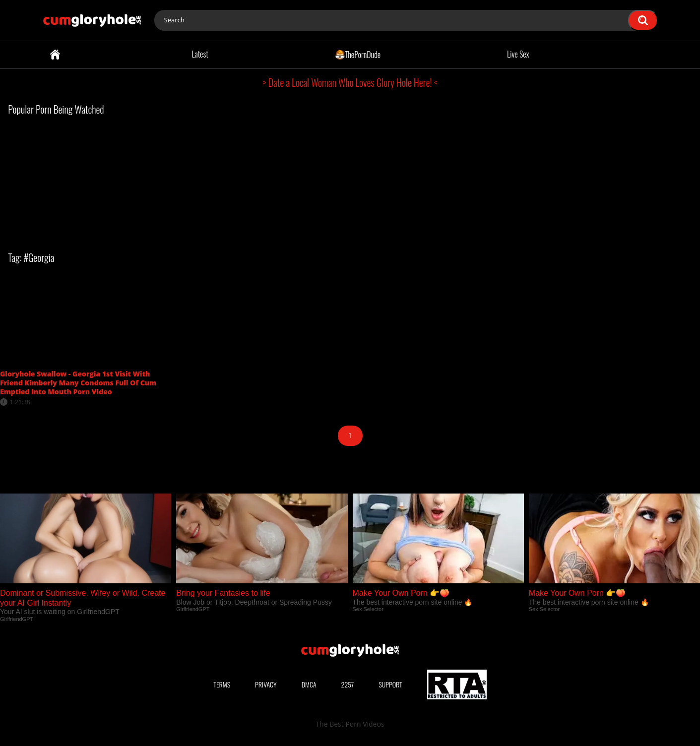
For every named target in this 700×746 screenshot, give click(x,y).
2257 (348, 684)
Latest (200, 54)
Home (55, 55)
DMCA (309, 684)
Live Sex (518, 54)
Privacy (266, 684)
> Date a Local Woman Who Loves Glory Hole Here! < (350, 82)
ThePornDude (358, 54)
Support (390, 684)
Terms (222, 684)
